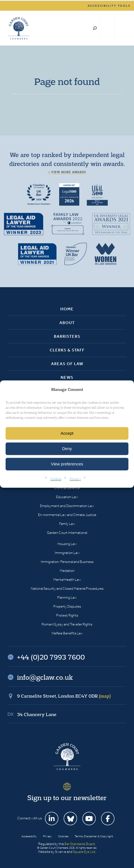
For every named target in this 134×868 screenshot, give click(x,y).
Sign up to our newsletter (67, 798)
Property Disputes (67, 606)
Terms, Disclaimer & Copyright (94, 836)
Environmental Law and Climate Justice (67, 515)
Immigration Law (67, 553)
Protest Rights (67, 615)
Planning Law (67, 597)
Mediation (67, 571)
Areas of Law (67, 364)
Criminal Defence (67, 488)
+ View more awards (67, 172)
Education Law (67, 497)
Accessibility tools (109, 6)
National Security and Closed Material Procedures (67, 588)
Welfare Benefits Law (67, 633)
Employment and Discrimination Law (67, 506)
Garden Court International (67, 533)
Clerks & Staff (67, 350)
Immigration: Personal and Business (67, 562)
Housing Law (67, 544)
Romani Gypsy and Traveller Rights (67, 624)
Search (95, 28)
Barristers (67, 336)
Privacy (75, 479)
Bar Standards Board (80, 844)
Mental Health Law (67, 580)
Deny (67, 449)
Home (67, 309)
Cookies (56, 479)
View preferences (67, 464)
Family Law (67, 524)
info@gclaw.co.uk (45, 677)
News (67, 377)
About (67, 323)
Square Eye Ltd (84, 852)
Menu (121, 28)
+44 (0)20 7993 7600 (107, 28)
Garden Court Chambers (19, 28)
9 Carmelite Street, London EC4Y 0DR (64, 696)
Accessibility (29, 836)
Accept (67, 433)
